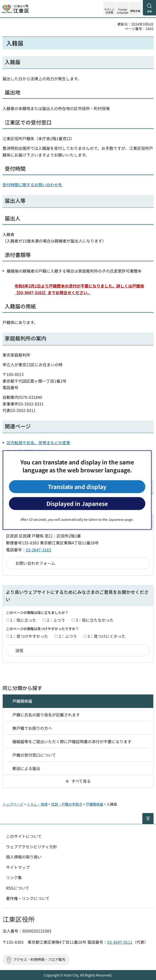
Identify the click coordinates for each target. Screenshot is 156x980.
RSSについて (18, 888)
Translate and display (77, 486)
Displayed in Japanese (77, 504)
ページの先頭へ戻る (153, 815)
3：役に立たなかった (95, 620)
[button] (122, 9)
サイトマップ (18, 867)
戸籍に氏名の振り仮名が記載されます (46, 715)
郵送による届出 (26, 768)
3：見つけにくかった (107, 636)
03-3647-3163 (38, 550)
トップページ (13, 804)
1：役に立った (23, 620)
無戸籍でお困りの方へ (32, 728)
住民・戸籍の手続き (67, 804)
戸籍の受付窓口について (34, 755)
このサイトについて (24, 836)
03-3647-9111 (120, 942)
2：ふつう (56, 620)
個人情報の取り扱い (24, 857)
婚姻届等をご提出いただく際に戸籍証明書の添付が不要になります (72, 741)
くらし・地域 (37, 804)
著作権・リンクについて (28, 898)
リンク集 (14, 877)
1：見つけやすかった (29, 636)
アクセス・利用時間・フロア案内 (39, 959)
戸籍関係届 (22, 701)
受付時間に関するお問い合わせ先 (32, 185)
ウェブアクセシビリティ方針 (31, 847)
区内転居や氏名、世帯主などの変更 (38, 443)
